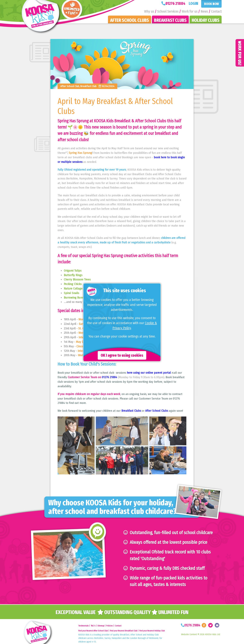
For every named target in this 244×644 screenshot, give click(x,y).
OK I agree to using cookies (122, 355)
